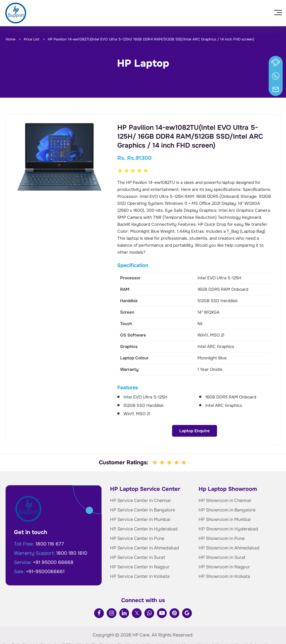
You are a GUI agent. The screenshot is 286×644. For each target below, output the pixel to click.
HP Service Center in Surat (138, 537)
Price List (32, 39)
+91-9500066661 (45, 552)
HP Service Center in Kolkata (140, 556)
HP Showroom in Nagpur (224, 547)
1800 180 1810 (72, 533)
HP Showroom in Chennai (225, 480)
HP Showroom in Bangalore (227, 490)
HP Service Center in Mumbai (140, 499)
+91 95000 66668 (53, 542)
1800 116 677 (50, 524)
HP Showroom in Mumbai (225, 499)
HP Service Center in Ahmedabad (145, 528)
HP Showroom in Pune (222, 518)
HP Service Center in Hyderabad (144, 509)
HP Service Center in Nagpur (140, 547)
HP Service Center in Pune (137, 518)
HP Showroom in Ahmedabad (229, 528)
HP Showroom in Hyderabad (228, 509)
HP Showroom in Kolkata (224, 556)
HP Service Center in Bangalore (143, 490)
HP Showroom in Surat (222, 537)
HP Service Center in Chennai (140, 480)
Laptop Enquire (59, 206)
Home (10, 39)
